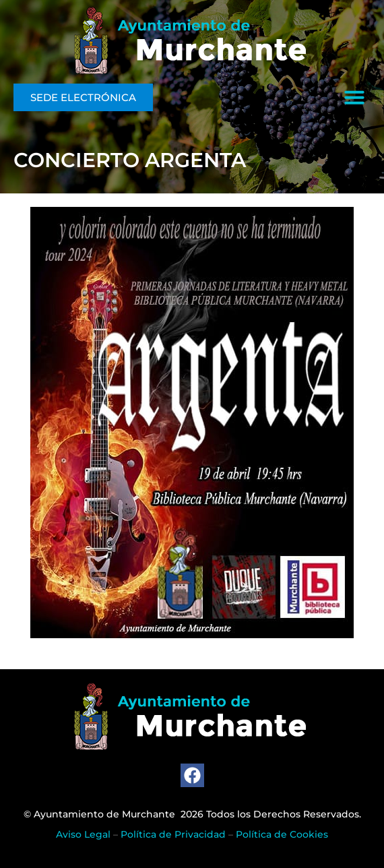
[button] (354, 97)
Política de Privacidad (173, 834)
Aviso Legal (83, 834)
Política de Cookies (282, 834)
